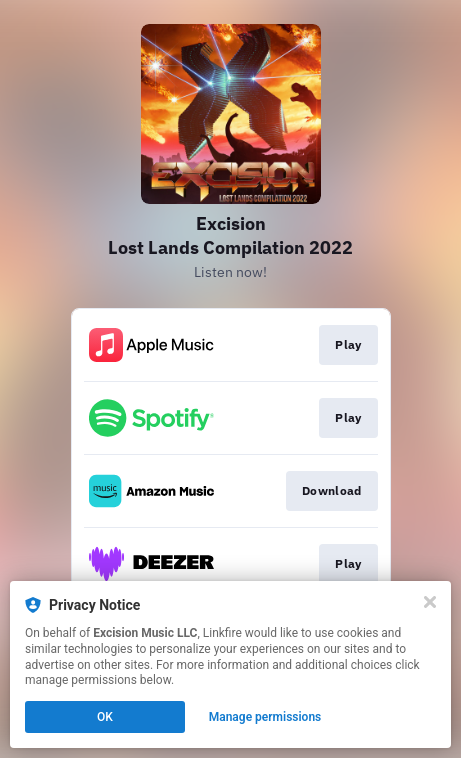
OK (105, 717)
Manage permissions (265, 717)
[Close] (430, 602)
